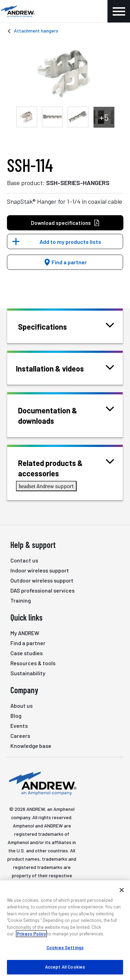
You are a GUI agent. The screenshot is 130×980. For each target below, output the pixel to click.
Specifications (51, 326)
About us (21, 706)
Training (21, 600)
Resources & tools (33, 663)
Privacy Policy (31, 934)
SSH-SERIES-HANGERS (78, 183)
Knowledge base (31, 746)
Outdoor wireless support (42, 580)
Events (19, 726)
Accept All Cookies (65, 967)
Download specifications (65, 223)
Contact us (24, 560)
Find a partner (65, 262)
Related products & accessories (66, 468)
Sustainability (28, 673)
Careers (20, 736)
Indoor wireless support (40, 570)
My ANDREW (25, 633)
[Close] (122, 890)
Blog (16, 716)
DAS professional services (42, 590)
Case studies (27, 653)
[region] (65, 930)
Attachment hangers (36, 31)
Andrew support (46, 486)
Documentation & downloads (66, 415)
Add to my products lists (70, 242)
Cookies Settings (65, 947)
